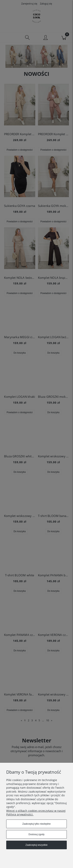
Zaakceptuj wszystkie (36, 845)
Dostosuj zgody (36, 834)
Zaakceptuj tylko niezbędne (36, 824)
